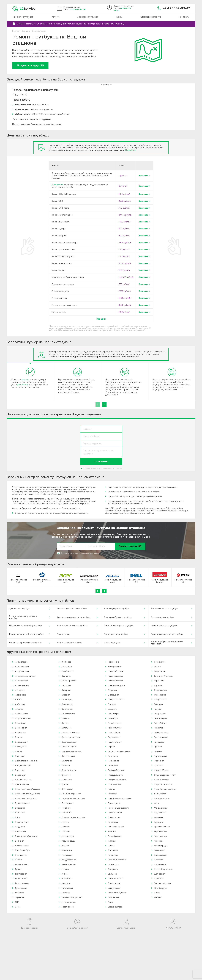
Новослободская (115, 671)
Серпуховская (114, 888)
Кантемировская (69, 681)
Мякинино (66, 883)
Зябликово (66, 662)
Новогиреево (68, 907)
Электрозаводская (162, 883)
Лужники (66, 827)
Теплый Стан (160, 723)
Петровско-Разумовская (119, 751)
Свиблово (112, 874)
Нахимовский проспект (72, 897)
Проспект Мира (115, 813)
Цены (119, 17)
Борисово (20, 770)
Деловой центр (22, 864)
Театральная (160, 714)
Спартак (158, 667)
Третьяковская (161, 737)
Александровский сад (25, 676)
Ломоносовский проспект (73, 817)
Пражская (112, 794)
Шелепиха (159, 860)
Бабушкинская (22, 714)
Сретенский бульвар (164, 676)
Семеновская (114, 883)
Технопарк (159, 728)
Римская (112, 846)
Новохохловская (115, 676)
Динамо (19, 869)
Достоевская (21, 888)
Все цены (101, 319)
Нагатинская (67, 888)
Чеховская (159, 841)
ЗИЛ (17, 902)
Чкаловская (159, 850)
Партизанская (114, 737)
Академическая (22, 671)
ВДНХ (18, 817)
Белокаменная (22, 742)
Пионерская (113, 761)
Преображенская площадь (120, 798)
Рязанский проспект (117, 860)
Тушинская (159, 761)
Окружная (112, 690)
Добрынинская (22, 879)
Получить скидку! (117, 24)
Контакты (184, 17)
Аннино (19, 700)
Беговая (19, 737)
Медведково (67, 855)
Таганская (159, 704)
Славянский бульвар (117, 893)
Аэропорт (20, 709)
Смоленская (113, 897)
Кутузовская (67, 789)
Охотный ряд (114, 714)
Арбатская (20, 704)
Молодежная (67, 879)
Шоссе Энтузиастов (163, 869)
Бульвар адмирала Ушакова (28, 789)
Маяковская (67, 850)
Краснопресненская (71, 737)
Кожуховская (67, 704)
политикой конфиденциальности (100, 468)
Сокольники (160, 662)
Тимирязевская (161, 733)
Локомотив (67, 813)
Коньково (66, 718)
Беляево (19, 751)
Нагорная (66, 893)
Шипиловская (160, 864)
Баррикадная (21, 728)
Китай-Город (67, 700)
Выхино (19, 860)
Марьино (66, 846)
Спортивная (160, 671)
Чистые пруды (161, 846)
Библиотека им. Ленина (26, 761)
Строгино (159, 685)
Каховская (66, 685)
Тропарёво (159, 742)
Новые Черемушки (116, 685)
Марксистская (68, 836)
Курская (65, 784)
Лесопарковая (68, 803)
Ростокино (113, 850)
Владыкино (20, 827)
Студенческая (160, 690)
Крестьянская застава (71, 751)
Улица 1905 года (161, 770)
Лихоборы (66, 808)
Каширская (66, 690)
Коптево (65, 723)
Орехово (112, 704)
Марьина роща (68, 841)
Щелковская (160, 874)
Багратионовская (23, 718)
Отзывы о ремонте (151, 17)
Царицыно (159, 822)
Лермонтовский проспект (73, 798)
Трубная (158, 747)
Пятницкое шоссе (116, 827)
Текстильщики (161, 718)
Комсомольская (69, 714)
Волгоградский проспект (26, 836)
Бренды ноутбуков (88, 17)
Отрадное (112, 709)
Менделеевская (69, 864)
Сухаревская (160, 695)
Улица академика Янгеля (165, 775)
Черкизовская (160, 831)
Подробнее (131, 150)
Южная (157, 893)
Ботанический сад (24, 780)
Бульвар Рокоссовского (26, 798)
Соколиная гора (115, 907)
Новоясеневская (115, 681)
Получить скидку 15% (30, 65)
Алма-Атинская (22, 685)
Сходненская (160, 700)
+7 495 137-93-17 (174, 8)
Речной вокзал (115, 836)
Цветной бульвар (162, 827)
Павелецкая (113, 718)
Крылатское (67, 761)
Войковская (20, 831)
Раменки (112, 831)
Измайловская (68, 671)
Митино (65, 874)
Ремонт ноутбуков (23, 17)
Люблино (66, 831)
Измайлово (67, 667)
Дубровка (20, 893)
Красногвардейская (70, 733)
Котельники (67, 728)
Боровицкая (21, 775)
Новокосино (113, 662)
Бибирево (20, 756)
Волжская (20, 841)
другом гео (22, 385)
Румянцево (113, 855)
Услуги (55, 17)
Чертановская (160, 836)
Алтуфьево (20, 690)
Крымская (66, 766)
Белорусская (21, 747)
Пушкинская (113, 822)
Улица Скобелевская (163, 784)
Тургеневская (160, 756)
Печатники (113, 756)
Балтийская (20, 723)
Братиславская (22, 784)
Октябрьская (113, 695)
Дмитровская (21, 874)
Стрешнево (159, 681)
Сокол (111, 902)
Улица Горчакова (162, 780)
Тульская (158, 751)
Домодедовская (22, 883)
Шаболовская (160, 855)
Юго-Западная (161, 888)
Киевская (66, 695)
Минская (65, 869)
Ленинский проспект (71, 794)
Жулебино (20, 897)
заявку (25, 380)
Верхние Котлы (22, 822)
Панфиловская (114, 723)
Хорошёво (159, 817)
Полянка (112, 789)
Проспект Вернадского (118, 808)
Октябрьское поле (116, 700)
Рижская (112, 841)
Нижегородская (69, 902)
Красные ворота (69, 747)
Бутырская (20, 808)
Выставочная (21, 855)
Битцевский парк (23, 766)
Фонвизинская (161, 808)
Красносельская (69, 742)
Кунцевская (67, 780)
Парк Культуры (114, 728)
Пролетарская (114, 803)
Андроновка (21, 695)
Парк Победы (114, 733)
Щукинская (159, 879)
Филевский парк (162, 798)
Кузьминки (66, 775)
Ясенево (158, 897)
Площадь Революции (117, 780)
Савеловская (114, 864)
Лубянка (65, 822)
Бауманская (21, 733)
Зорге (18, 907)
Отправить (101, 461)
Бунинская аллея (23, 803)
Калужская (66, 676)
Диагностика (57, 185)
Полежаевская (114, 784)
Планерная (113, 766)
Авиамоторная (22, 662)
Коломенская (68, 709)
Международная (69, 860)
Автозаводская (22, 667)
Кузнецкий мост (69, 770)
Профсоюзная (114, 817)
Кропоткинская (68, 756)
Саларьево (113, 869)
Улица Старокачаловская (165, 789)
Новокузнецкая (115, 667)
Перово (111, 747)
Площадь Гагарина (116, 770)
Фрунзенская (160, 813)
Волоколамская (22, 846)
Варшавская (21, 813)
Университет (160, 794)
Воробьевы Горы (23, 850)
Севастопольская (116, 879)
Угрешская (159, 766)
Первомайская (114, 742)
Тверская (158, 709)
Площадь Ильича (115, 775)
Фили (157, 803)
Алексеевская (21, 681)
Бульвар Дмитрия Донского (28, 794)
